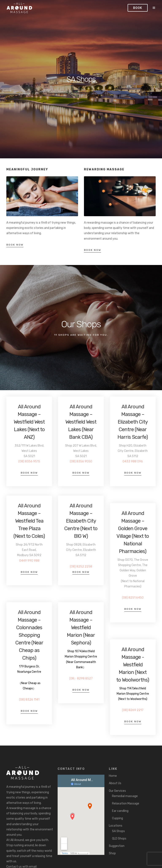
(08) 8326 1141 (29, 700)
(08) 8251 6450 (133, 598)
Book (138, 8)
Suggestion (117, 846)
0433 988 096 (133, 461)
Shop (112, 853)
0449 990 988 (29, 561)
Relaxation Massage (126, 803)
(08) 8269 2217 (133, 710)
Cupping (117, 818)
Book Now (15, 245)
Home (113, 776)
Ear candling (120, 811)
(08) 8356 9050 (81, 461)
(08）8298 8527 (81, 679)
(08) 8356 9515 (29, 461)
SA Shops (118, 831)
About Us (115, 783)
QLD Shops (119, 839)
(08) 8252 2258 (81, 567)
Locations (116, 826)
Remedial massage (125, 796)
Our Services (117, 791)
